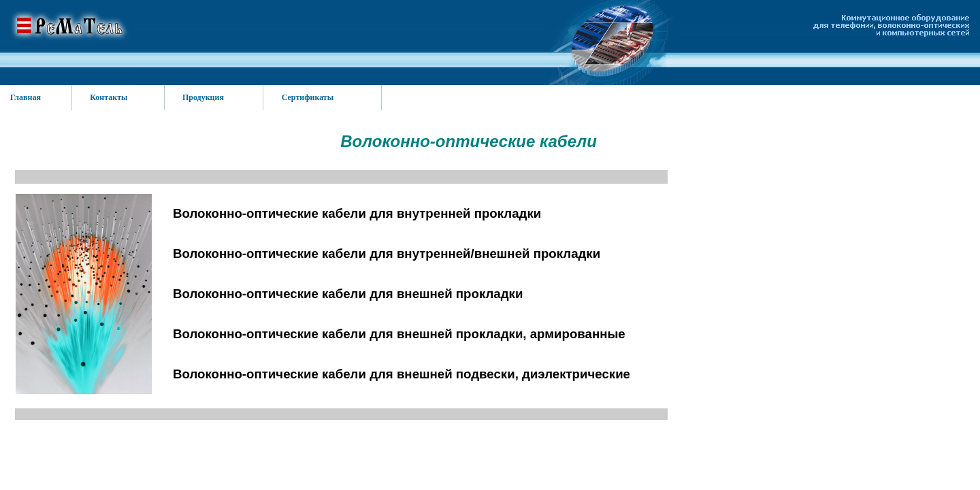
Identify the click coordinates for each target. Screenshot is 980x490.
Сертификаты (308, 97)
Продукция (203, 97)
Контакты (109, 97)
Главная (26, 97)
